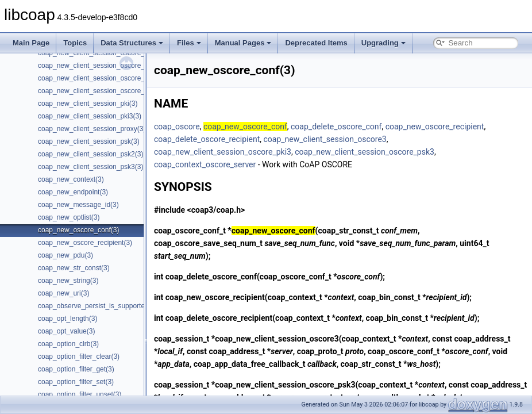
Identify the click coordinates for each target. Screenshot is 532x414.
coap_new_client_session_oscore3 (325, 139)
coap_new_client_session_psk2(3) (90, 154)
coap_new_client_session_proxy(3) (92, 129)
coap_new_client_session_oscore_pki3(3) (102, 66)
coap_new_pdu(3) (65, 255)
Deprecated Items (316, 43)
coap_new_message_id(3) (78, 205)
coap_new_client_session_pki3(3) (90, 116)
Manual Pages (243, 43)
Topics (75, 43)
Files (189, 43)
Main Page (31, 43)
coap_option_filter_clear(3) (79, 356)
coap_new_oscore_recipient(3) (85, 243)
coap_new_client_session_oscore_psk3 (365, 152)
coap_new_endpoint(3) (73, 192)
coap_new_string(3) (68, 281)
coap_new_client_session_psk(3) (89, 141)
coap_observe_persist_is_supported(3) (97, 306)
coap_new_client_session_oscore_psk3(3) (103, 91)
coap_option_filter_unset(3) (80, 394)
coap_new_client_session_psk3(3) (90, 167)
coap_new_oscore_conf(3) (78, 230)
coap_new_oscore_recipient (435, 126)
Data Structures (132, 43)
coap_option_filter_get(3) (76, 369)
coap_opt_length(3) (68, 319)
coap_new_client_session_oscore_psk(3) (101, 78)
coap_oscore (177, 126)
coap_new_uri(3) (63, 293)
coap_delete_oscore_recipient (207, 139)
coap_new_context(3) (71, 179)
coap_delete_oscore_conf (336, 126)
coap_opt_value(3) (66, 331)
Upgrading (383, 43)
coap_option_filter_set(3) (76, 382)
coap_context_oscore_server (205, 164)
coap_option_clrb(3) (68, 344)
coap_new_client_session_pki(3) (88, 103)
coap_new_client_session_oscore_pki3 (223, 152)
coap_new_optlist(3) (69, 217)
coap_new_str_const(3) (74, 268)
